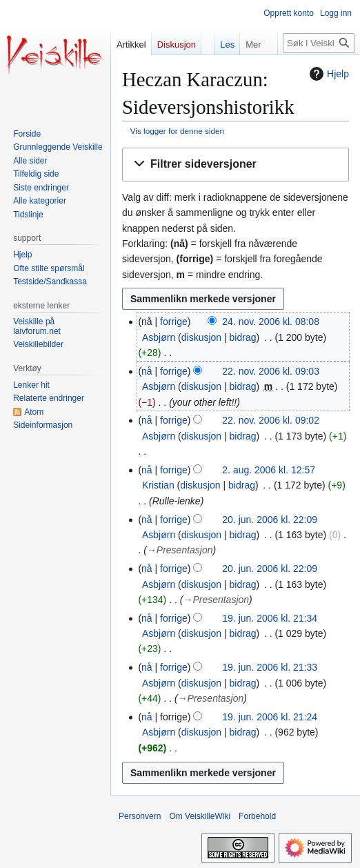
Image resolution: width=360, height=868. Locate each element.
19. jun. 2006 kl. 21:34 (270, 618)
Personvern (140, 816)
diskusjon (201, 337)
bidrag (243, 337)
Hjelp (328, 74)
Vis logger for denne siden (177, 131)
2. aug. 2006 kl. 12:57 (269, 470)
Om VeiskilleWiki (200, 816)
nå (147, 371)
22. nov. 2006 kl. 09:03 (271, 371)
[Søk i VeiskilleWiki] (319, 43)
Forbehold (257, 816)
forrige (174, 322)
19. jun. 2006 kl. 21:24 (270, 717)
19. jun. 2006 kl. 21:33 (270, 667)
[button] (236, 165)
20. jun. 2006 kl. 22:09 (270, 520)
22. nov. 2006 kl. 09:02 (271, 420)
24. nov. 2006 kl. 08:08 (271, 322)
